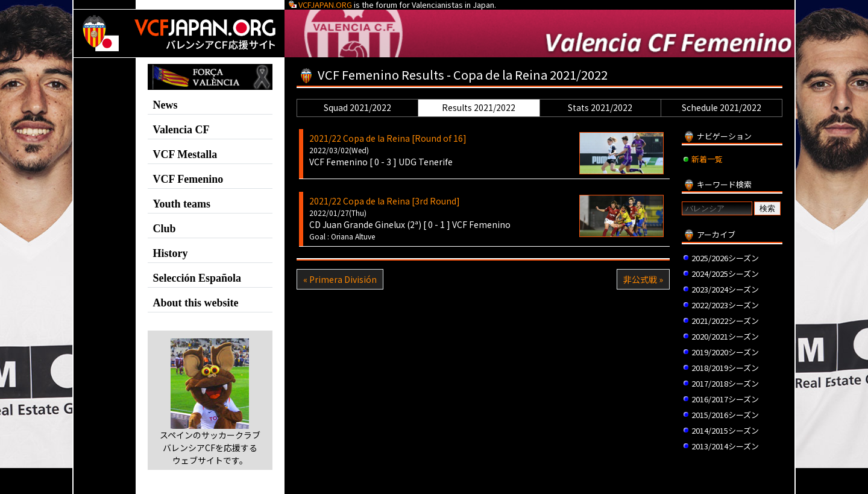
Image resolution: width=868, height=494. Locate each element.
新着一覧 (707, 159)
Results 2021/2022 (479, 107)
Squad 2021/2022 (357, 107)
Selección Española (197, 278)
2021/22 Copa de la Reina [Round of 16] (388, 138)
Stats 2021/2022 (600, 107)
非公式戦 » (643, 279)
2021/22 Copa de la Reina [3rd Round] (385, 201)
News (165, 105)
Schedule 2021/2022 (722, 107)
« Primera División (340, 279)
